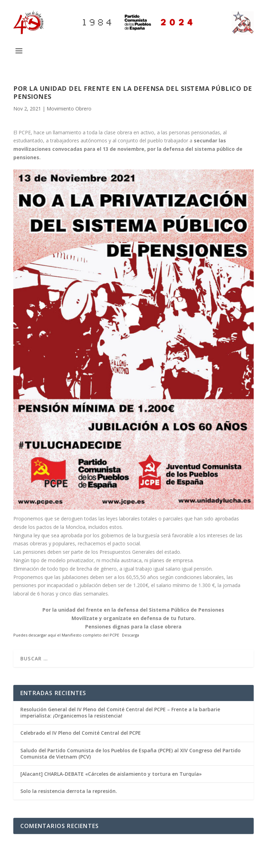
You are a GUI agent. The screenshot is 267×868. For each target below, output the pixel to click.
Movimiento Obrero (69, 109)
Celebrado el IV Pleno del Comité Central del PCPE (81, 733)
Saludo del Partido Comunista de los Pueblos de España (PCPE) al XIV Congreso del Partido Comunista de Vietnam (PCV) (131, 753)
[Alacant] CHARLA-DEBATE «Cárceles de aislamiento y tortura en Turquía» (111, 774)
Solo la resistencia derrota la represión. (69, 791)
